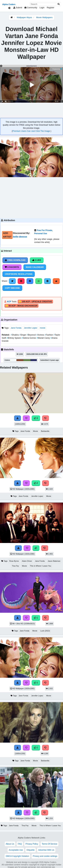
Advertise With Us (46, 850)
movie (43, 328)
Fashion (49, 335)
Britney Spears (14, 338)
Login (42, 8)
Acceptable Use (16, 850)
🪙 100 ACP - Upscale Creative (35, 302)
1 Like (37, 260)
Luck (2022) (45, 631)
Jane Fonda (16, 328)
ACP (9, 302)
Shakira (15, 335)
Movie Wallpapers (44, 17)
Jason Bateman (54, 561)
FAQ (20, 844)
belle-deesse (20, 237)
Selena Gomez (29, 338)
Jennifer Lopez (31, 328)
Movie (35, 431)
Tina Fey (15, 566)
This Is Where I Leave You (41, 566)
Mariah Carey (43, 338)
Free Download (15, 260)
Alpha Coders (9, 4)
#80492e (20, 360)
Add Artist (7, 235)
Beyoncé (31, 335)
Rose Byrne (14, 561)
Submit (18, 8)
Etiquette (30, 850)
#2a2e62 (34, 360)
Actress (40, 335)
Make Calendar (35, 267)
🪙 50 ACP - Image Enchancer (21, 306)
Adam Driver (27, 561)
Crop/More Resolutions (19, 274)
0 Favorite (12, 267)
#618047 (27, 360)
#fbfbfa (13, 360)
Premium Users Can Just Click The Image (31, 131)
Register (50, 8)
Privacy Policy (32, 844)
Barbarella (45, 431)
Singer (23, 335)
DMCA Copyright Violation (17, 856)
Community (31, 8)
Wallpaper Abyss (24, 17)
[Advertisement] (32, 197)
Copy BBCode (12, 288)
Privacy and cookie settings (45, 856)
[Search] (59, 4)
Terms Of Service (50, 844)
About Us (10, 844)
